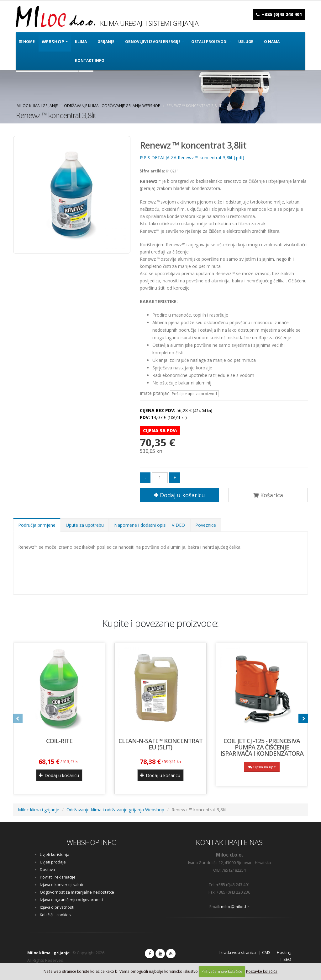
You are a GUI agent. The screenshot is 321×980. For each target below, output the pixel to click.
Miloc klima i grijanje (37, 106)
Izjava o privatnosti (57, 907)
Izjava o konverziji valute (62, 885)
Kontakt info (90, 60)
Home (27, 42)
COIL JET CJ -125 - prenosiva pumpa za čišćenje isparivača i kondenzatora (262, 747)
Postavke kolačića (262, 971)
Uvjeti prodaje (53, 862)
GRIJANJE (106, 42)
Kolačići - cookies (55, 915)
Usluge (246, 42)
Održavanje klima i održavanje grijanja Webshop (112, 106)
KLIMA (81, 42)
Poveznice (206, 525)
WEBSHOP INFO (92, 842)
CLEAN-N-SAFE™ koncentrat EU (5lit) (160, 744)
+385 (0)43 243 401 (282, 14)
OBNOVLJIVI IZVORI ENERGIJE (153, 42)
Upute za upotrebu (85, 525)
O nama (272, 42)
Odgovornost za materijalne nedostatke (77, 892)
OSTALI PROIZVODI (209, 42)
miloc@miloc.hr (235, 907)
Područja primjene (37, 525)
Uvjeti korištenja (55, 855)
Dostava (47, 870)
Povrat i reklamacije (58, 877)
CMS (266, 953)
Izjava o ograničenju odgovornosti (71, 900)
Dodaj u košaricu (179, 495)
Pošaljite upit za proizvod (194, 394)
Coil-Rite (59, 741)
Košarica (268, 495)
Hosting (284, 953)
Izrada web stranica (238, 953)
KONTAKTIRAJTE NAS (229, 842)
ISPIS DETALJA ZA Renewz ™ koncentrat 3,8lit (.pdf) (192, 158)
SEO (287, 959)
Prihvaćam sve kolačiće (222, 971)
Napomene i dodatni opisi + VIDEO (150, 525)
